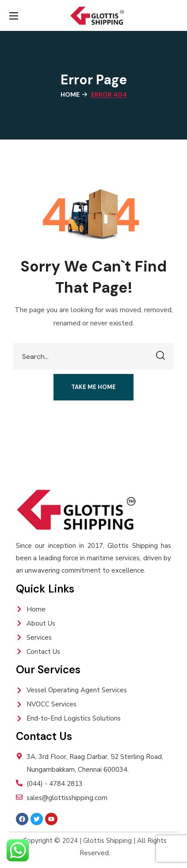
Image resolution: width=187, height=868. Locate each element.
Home (70, 94)
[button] (93, 387)
